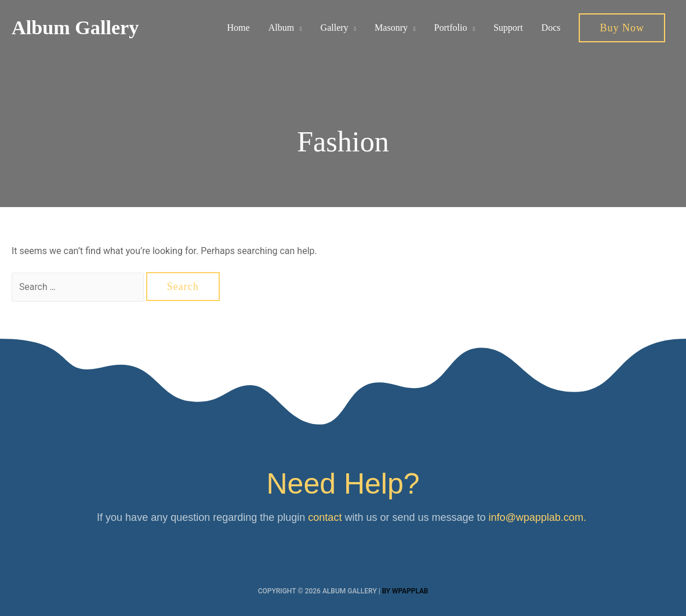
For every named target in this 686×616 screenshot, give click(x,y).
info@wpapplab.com (536, 517)
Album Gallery (77, 28)
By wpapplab (405, 591)
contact (325, 517)
